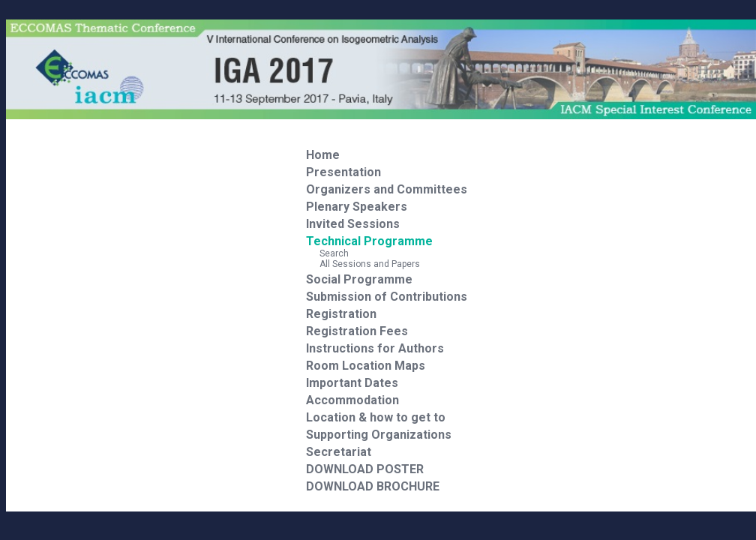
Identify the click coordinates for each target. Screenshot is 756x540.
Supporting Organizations (379, 435)
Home (323, 155)
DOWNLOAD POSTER (365, 469)
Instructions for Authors (375, 348)
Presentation (343, 172)
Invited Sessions (353, 224)
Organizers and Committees (387, 189)
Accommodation (352, 400)
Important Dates (352, 383)
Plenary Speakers (357, 207)
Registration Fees (357, 331)
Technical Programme (369, 241)
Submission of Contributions (387, 297)
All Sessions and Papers (363, 264)
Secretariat (339, 452)
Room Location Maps (366, 366)
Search (327, 253)
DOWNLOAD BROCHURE (373, 486)
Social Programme (359, 279)
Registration (341, 314)
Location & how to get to (376, 417)
